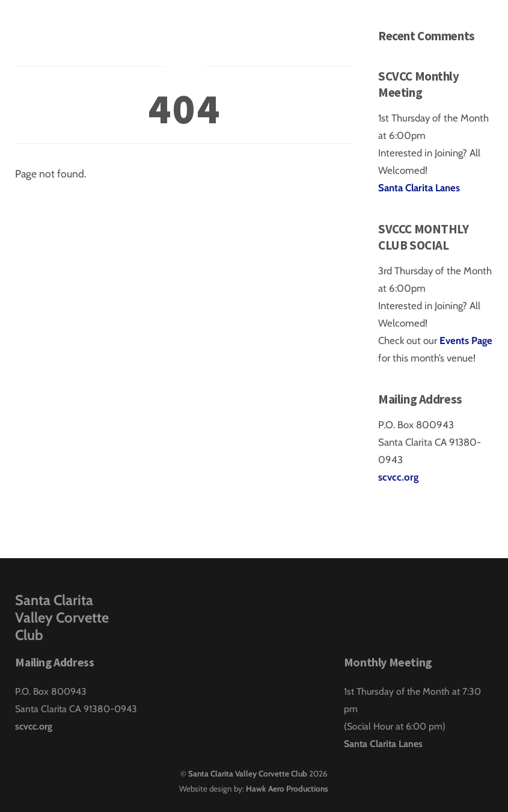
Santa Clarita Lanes (419, 188)
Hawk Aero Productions (287, 789)
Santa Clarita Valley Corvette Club (248, 774)
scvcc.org (398, 477)
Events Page (466, 340)
